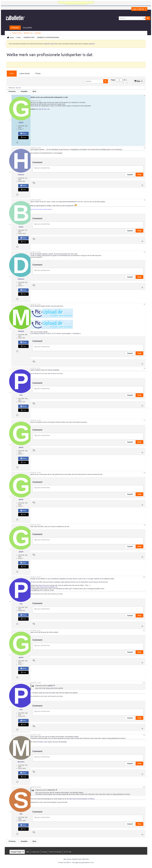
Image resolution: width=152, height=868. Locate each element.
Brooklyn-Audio (42, 742)
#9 (144, 525)
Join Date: (21, 126)
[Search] (132, 18)
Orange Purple (17, 852)
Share (23, 134)
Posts (12, 73)
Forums (15, 28)
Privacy (44, 852)
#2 (144, 148)
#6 (144, 368)
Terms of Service (55, 852)
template (24, 91)
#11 (144, 631)
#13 (144, 735)
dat (40, 109)
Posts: (20, 129)
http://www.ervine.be (42, 585)
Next (34, 91)
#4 (144, 252)
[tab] (12, 74)
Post (23, 137)
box (37, 109)
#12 (144, 683)
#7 (144, 421)
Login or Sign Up (139, 9)
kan (45, 109)
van (48, 109)
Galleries (27, 28)
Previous (12, 91)
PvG (41, 590)
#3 (144, 200)
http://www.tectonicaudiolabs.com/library (82, 799)
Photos (38, 73)
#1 (144, 96)
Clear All (18, 88)
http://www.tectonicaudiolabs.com (47, 587)
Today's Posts (17, 33)
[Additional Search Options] (144, 18)
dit (43, 109)
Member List (28, 33)
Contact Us (35, 852)
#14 (144, 787)
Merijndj (42, 334)
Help (27, 852)
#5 (144, 304)
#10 (144, 577)
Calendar (38, 33)
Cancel (130, 175)
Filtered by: (12, 88)
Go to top (67, 852)
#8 (144, 473)
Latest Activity (25, 73)
